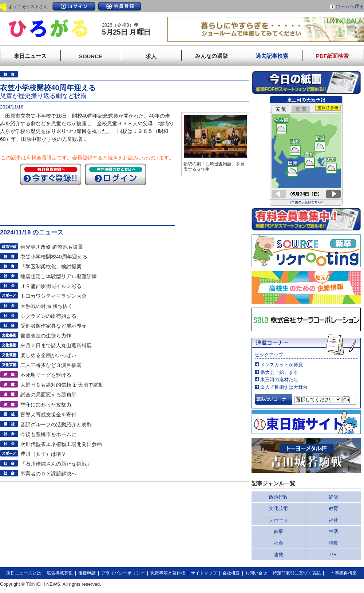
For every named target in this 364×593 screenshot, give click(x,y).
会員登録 (120, 6)
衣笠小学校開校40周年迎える (54, 257)
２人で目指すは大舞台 (284, 387)
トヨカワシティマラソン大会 (54, 296)
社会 (278, 543)
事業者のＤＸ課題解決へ (48, 474)
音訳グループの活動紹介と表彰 (56, 424)
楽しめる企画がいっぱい (48, 355)
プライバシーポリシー (123, 573)
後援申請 (87, 573)
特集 (333, 543)
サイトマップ (204, 573)
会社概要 (231, 573)
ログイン (74, 6)
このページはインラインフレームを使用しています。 (306, 151)
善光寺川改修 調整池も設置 (52, 247)
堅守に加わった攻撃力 (46, 405)
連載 (278, 555)
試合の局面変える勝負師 (48, 395)
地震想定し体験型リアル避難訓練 (59, 276)
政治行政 (278, 497)
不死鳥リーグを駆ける (46, 375)
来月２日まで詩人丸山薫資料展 (56, 345)
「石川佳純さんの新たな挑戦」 (56, 464)
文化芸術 (278, 508)
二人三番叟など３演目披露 (51, 365)
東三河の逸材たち (279, 379)
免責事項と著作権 (168, 573)
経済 (333, 497)
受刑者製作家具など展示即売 (54, 326)
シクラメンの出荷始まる (48, 316)
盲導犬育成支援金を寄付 (48, 415)
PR (333, 555)
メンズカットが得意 (282, 365)
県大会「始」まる (279, 372)
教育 (333, 508)
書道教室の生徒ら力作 (46, 336)
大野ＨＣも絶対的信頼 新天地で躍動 (62, 385)
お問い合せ (256, 573)
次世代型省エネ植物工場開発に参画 (61, 444)
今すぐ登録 (51, 174)
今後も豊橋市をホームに (48, 434)
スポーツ (278, 520)
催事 (278, 531)
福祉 (333, 520)
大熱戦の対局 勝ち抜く (47, 306)
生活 (333, 531)
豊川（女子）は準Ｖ (43, 454)
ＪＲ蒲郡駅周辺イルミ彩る (51, 286)
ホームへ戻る (350, 6)
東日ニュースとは (24, 573)
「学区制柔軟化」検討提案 (51, 266)
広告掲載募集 (60, 573)
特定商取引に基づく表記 (297, 573)
